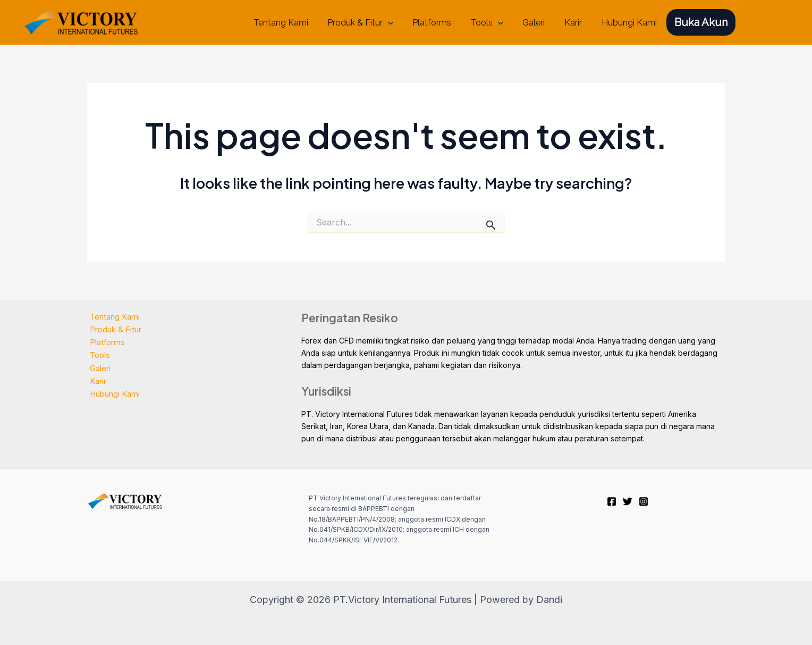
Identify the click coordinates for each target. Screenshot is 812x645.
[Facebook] (612, 501)
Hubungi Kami (630, 23)
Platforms (443, 23)
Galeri (540, 23)
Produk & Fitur (374, 23)
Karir (577, 23)
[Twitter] (628, 501)
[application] (402, 23)
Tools (496, 23)
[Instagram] (644, 501)
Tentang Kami (297, 23)
